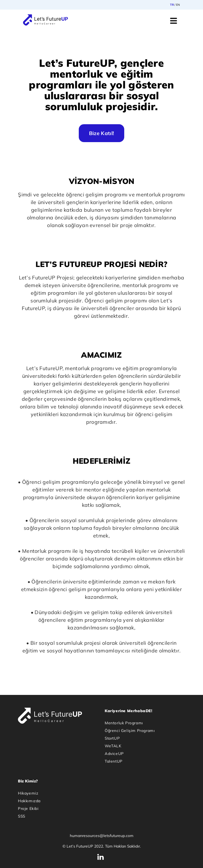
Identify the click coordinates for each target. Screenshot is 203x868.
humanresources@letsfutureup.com (102, 836)
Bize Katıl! (101, 133)
